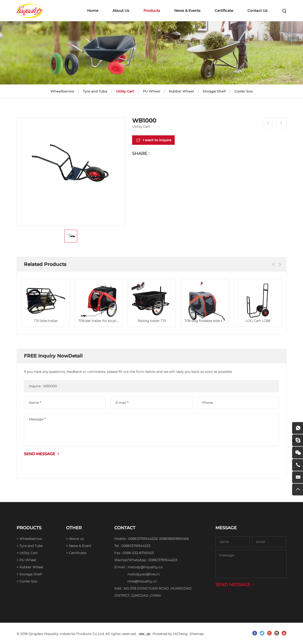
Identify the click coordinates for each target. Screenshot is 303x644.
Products (152, 11)
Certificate (224, 11)
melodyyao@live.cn (143, 574)
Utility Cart (125, 91)
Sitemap (197, 634)
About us (76, 539)
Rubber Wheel (181, 91)
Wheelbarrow (62, 91)
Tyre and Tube (95, 91)
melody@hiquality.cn (145, 567)
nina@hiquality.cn (142, 581)
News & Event (80, 546)
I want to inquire (157, 140)
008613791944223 (143, 539)
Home (93, 11)
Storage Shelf (214, 91)
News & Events (187, 11)
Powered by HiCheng (170, 634)
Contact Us (257, 11)
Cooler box (244, 91)
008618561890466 (174, 539)
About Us (121, 11)
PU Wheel (151, 91)
